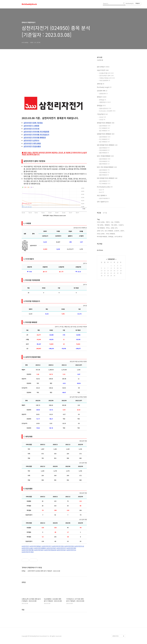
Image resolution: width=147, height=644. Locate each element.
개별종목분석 (105, 102)
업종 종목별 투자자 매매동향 (107, 145)
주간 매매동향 (104, 128)
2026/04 (111, 259)
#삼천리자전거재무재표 (28, 550)
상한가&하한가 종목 (106, 76)
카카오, (108, 228)
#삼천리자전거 (25, 546)
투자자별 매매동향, (102, 237)
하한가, (108, 222)
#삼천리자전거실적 (51, 548)
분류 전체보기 (103, 67)
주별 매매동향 (104, 150)
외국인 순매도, (101, 222)
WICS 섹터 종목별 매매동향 (107, 167)
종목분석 (102, 97)
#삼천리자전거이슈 (71, 550)
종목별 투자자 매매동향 (106, 123)
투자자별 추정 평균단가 (36, 135)
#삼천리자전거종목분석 (35, 546)
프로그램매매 (102, 195)
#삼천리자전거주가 (47, 546)
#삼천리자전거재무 (71, 548)
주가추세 (31, 129)
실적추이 (31, 140)
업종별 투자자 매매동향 (106, 134)
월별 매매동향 (104, 153)
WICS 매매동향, (109, 231)
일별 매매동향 (105, 126)
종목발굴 (103, 100)
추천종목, (117, 222)
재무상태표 (32, 143)
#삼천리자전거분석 (61, 550)
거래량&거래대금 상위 (107, 78)
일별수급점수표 (105, 108)
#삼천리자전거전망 (69, 546)
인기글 (105, 213)
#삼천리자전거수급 (79, 546)
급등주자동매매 (104, 198)
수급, (112, 222)
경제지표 (101, 84)
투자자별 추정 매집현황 (36, 132)
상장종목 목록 (102, 91)
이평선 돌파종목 (105, 80)
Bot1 (102, 190)
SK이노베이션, (119, 237)
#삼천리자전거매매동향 (40, 548)
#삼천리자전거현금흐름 (50, 550)
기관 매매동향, (101, 228)
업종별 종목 (103, 94)
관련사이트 (116, 636)
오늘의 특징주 (103, 70)
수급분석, (121, 225)
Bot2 (102, 192)
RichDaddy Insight (104, 87)
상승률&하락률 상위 (106, 73)
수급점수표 (100, 60)
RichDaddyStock (29, 4)
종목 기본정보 (33, 123)
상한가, (122, 231)
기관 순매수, (114, 225)
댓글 (23, 610)
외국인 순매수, (101, 234)
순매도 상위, (114, 228)
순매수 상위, (100, 231)
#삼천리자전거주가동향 (28, 552)
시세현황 (31, 126)
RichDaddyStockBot (105, 187)
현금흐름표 (32, 146)
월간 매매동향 (104, 131)
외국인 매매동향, (111, 234)
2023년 (102, 120)
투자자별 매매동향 (35, 137)
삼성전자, (117, 231)
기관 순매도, (100, 225)
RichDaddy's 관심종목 (107, 111)
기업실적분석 (102, 114)
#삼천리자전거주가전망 (58, 546)
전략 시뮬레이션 (103, 202)
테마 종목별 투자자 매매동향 (107, 178)
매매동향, (107, 225)
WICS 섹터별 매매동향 (105, 156)
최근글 (99, 213)
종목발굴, (111, 237)
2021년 (103, 117)
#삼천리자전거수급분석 (28, 548)
